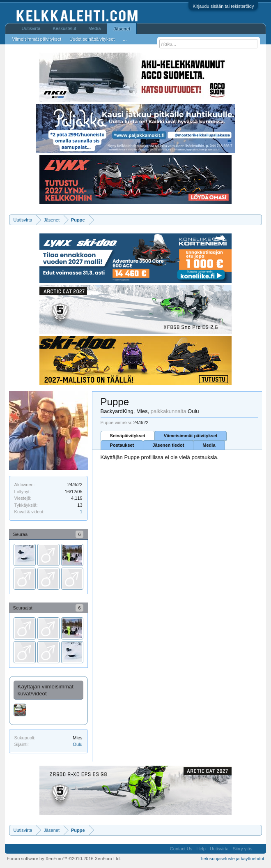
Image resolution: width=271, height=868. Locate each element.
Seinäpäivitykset (128, 436)
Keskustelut (64, 28)
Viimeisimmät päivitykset (191, 436)
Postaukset (122, 445)
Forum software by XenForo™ (64, 859)
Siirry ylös (243, 849)
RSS (259, 849)
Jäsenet (122, 29)
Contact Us (181, 849)
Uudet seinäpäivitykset (92, 39)
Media (209, 445)
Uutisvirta (31, 28)
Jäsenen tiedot (168, 445)
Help (201, 849)
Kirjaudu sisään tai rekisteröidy (223, 6)
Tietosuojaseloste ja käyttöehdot (232, 859)
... (125, 39)
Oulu (77, 744)
